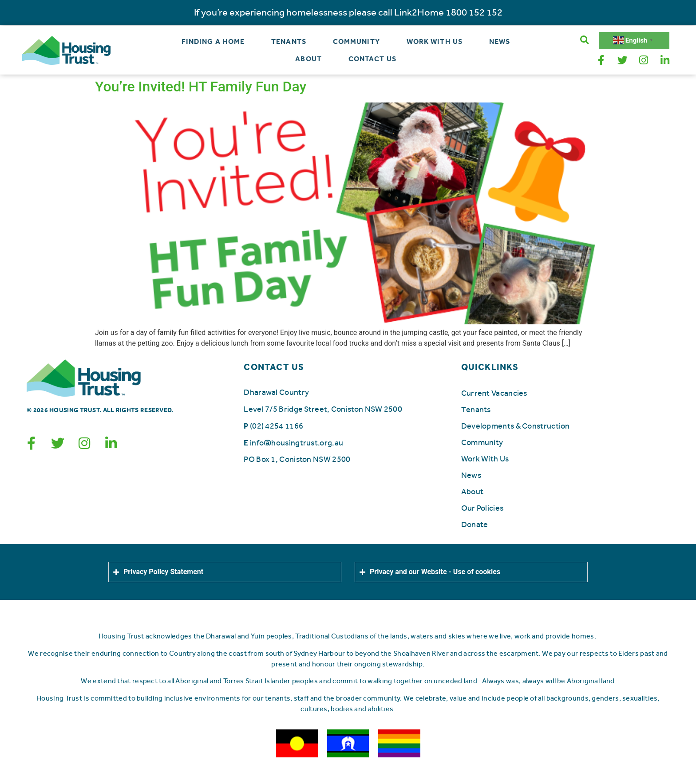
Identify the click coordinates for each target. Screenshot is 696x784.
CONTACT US (274, 366)
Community (356, 41)
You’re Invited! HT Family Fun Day (201, 86)
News (500, 41)
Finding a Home (213, 41)
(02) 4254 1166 (277, 425)
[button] (584, 40)
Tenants (289, 41)
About (308, 59)
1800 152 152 (474, 12)
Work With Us (435, 41)
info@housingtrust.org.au (297, 442)
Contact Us (372, 59)
